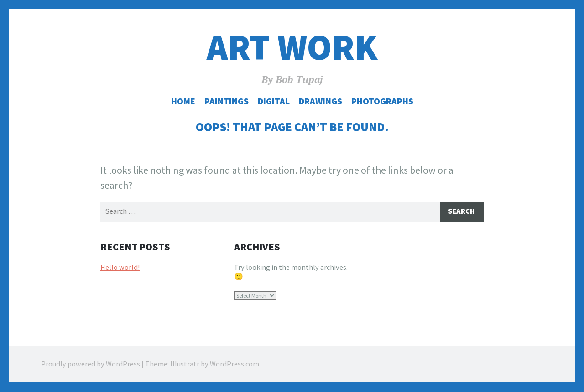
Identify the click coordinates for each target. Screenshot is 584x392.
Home (183, 101)
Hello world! (120, 268)
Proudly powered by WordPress (91, 365)
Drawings (321, 101)
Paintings (227, 101)
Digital (274, 101)
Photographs (382, 101)
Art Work (292, 47)
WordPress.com (235, 365)
